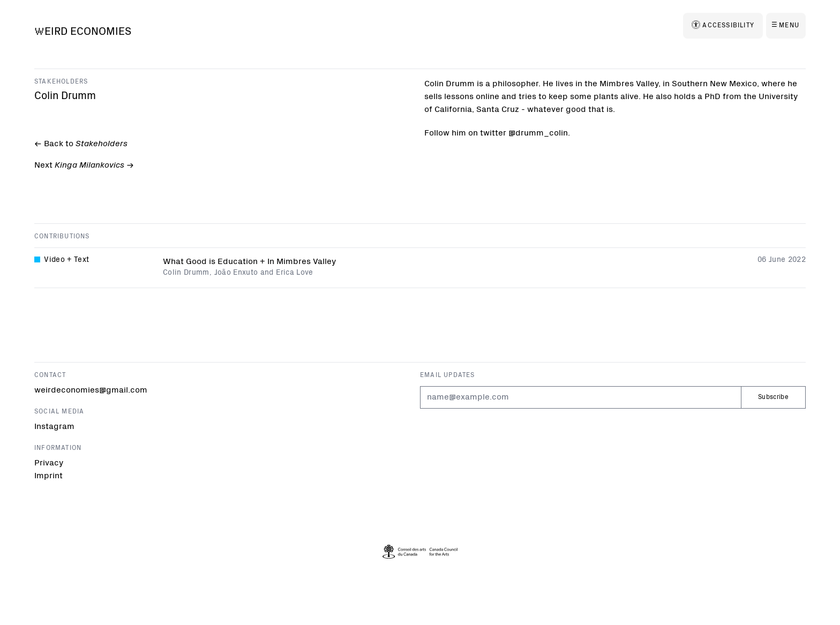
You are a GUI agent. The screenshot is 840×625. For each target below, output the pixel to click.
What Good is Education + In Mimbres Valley (249, 263)
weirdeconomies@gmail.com (91, 390)
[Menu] (786, 26)
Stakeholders (61, 82)
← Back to (80, 145)
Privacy (49, 463)
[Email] (581, 397)
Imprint (48, 476)
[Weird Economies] (83, 33)
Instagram (54, 427)
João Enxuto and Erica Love (264, 274)
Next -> (84, 167)
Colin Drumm (186, 274)
